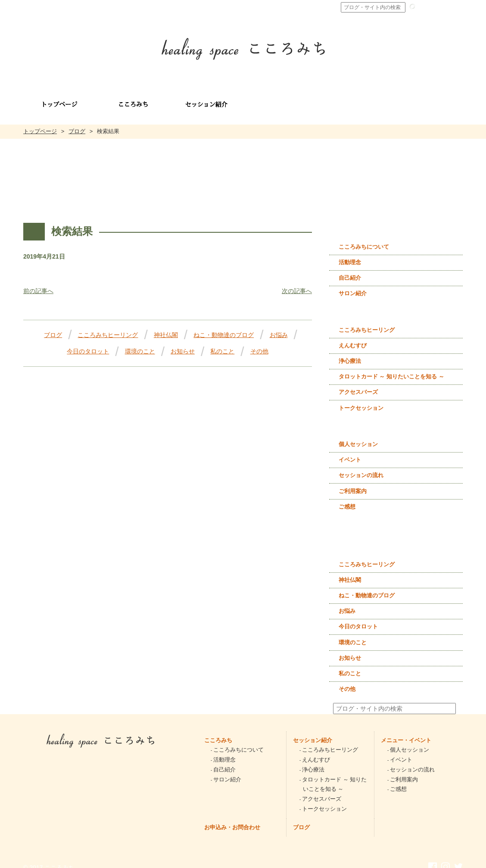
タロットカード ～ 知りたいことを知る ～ (391, 367)
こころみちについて (364, 237)
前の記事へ (38, 281)
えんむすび (353, 336)
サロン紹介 (353, 284)
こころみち (218, 731)
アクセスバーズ (358, 382)
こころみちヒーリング (108, 325)
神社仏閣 (166, 325)
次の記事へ (297, 281)
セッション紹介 (313, 731)
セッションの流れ (361, 466)
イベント (350, 450)
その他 (259, 342)
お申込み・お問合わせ (232, 818)
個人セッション (358, 435)
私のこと (222, 342)
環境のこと (140, 342)
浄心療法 (350, 351)
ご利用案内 (353, 482)
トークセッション (361, 398)
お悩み (279, 325)
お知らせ (183, 342)
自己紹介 (350, 268)
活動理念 (350, 253)
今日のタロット (88, 342)
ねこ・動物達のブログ (224, 325)
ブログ (77, 122)
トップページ (40, 122)
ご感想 (347, 497)
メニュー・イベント (406, 731)
